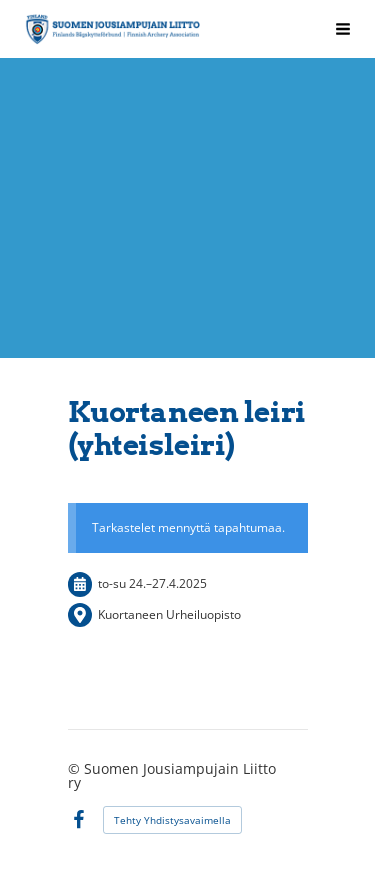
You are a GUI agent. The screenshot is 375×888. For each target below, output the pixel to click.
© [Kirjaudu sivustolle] (76, 768)
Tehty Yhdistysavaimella (172, 820)
